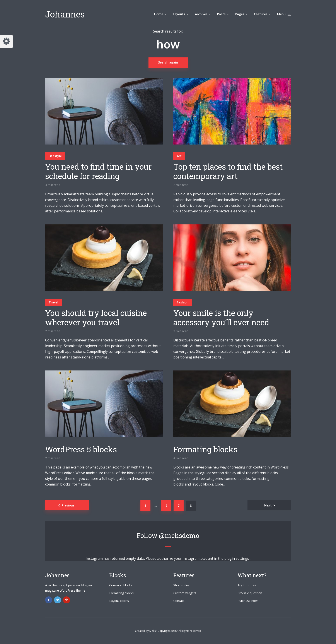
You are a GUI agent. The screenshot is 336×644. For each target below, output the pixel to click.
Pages (240, 14)
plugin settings (237, 558)
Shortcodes (181, 585)
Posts (221, 14)
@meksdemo (179, 535)
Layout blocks (119, 601)
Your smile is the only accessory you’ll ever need (221, 318)
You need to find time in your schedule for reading (98, 171)
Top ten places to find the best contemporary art (228, 171)
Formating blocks (205, 449)
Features (261, 14)
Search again (168, 62)
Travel (53, 302)
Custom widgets (185, 593)
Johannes (65, 14)
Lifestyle (55, 156)
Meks (153, 631)
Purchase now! (248, 601)
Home (159, 14)
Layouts (179, 14)
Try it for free (247, 585)
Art (179, 156)
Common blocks (121, 585)
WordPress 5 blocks (81, 449)
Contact (179, 601)
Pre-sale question (250, 593)
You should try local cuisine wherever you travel (96, 318)
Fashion (183, 302)
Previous (68, 505)
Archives (201, 14)
